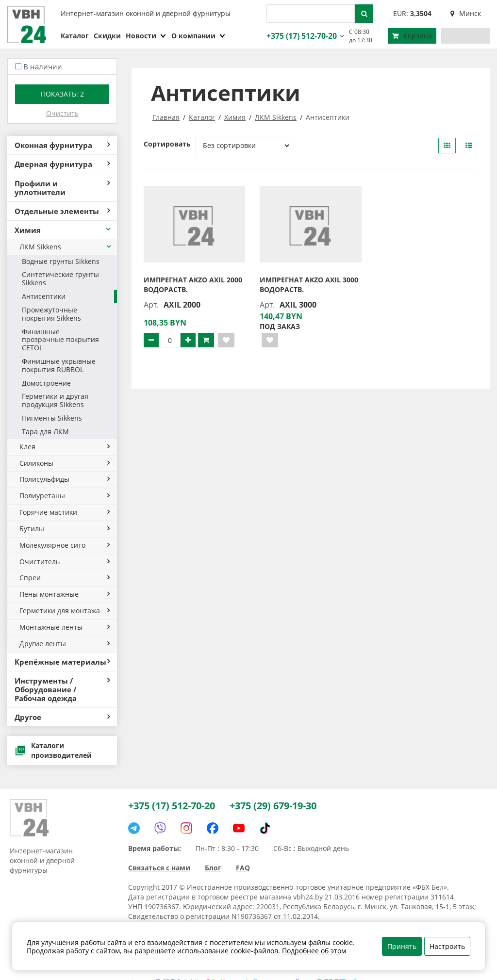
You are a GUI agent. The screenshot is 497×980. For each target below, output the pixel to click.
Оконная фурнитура (62, 145)
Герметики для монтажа (65, 611)
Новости (146, 36)
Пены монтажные (65, 594)
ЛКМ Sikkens (66, 247)
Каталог (75, 36)
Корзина (412, 36)
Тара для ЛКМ (45, 432)
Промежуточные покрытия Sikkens (51, 314)
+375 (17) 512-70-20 (300, 36)
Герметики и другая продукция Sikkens (55, 400)
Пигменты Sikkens (52, 418)
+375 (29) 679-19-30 (273, 806)
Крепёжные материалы (62, 662)
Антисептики (44, 296)
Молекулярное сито (65, 545)
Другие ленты (65, 644)
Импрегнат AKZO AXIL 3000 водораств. (309, 285)
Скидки (107, 36)
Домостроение (46, 383)
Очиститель (65, 562)
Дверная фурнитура (62, 164)
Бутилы (65, 529)
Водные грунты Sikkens (61, 261)
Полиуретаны (65, 496)
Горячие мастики (65, 512)
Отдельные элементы (62, 211)
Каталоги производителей (53, 750)
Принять (402, 946)
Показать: (62, 94)
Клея (65, 447)
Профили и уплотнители (62, 188)
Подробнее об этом (314, 951)
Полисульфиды (65, 479)
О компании (199, 36)
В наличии (43, 66)
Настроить (447, 946)
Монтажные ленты (65, 627)
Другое (62, 717)
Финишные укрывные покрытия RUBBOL (59, 365)
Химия (63, 230)
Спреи (65, 578)
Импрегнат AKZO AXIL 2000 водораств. (193, 285)
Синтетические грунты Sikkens (60, 278)
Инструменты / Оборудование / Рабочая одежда (62, 689)
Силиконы (65, 463)
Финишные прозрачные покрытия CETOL (60, 340)
